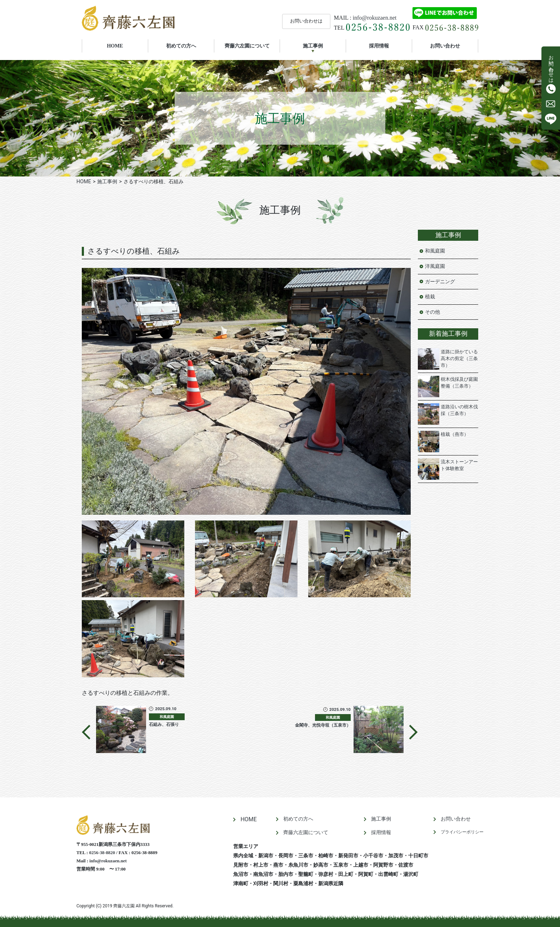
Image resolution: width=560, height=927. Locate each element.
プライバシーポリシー (462, 832)
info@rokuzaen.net (375, 18)
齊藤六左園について (247, 46)
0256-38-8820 (102, 853)
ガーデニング (440, 282)
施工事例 (313, 46)
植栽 (430, 297)
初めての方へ (181, 46)
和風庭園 (435, 251)
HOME (125, 45)
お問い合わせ (445, 46)
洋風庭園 (435, 266)
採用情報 (379, 46)
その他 (432, 312)
